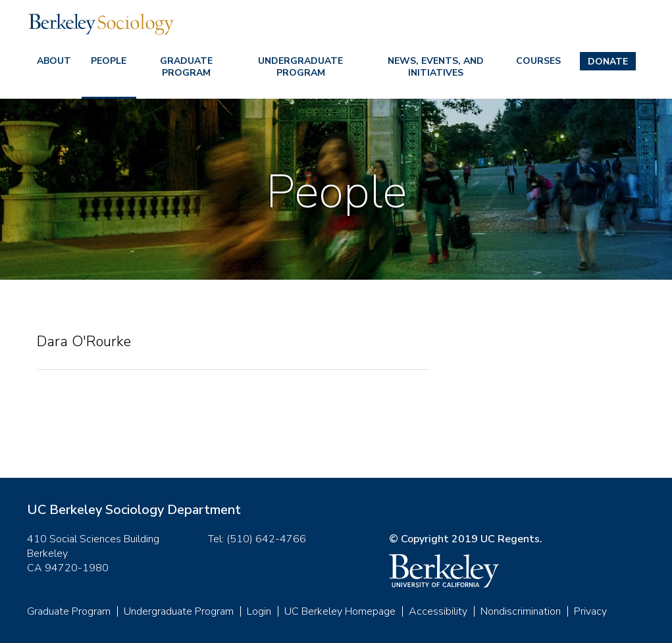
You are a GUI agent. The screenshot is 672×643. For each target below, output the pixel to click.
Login (259, 611)
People (109, 61)
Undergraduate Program (300, 67)
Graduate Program (186, 67)
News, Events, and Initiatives (436, 67)
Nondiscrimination (521, 611)
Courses (538, 61)
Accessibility (438, 611)
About (54, 61)
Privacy (590, 611)
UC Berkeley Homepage (340, 611)
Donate (608, 62)
